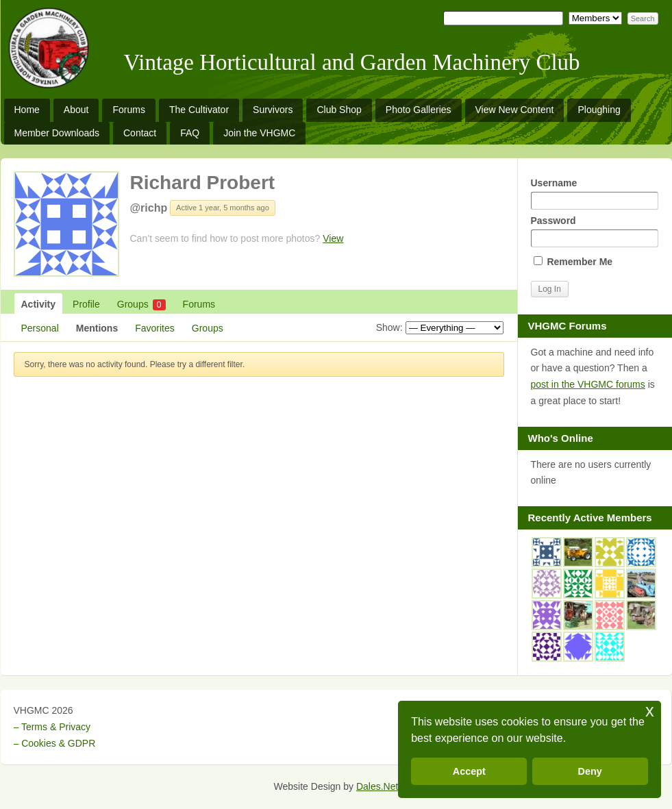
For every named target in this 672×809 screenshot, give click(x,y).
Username (595, 194)
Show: (389, 327)
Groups (141, 304)
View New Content (515, 110)
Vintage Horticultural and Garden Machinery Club (352, 62)
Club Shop (339, 110)
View (333, 238)
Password (595, 231)
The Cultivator (199, 110)
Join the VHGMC (259, 133)
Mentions (97, 328)
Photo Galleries (419, 110)
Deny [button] (590, 771)
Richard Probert (203, 183)
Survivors (273, 110)
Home (27, 110)
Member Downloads (57, 133)
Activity (39, 304)
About (76, 110)
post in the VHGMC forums (588, 384)
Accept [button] (469, 771)
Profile (86, 304)
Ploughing (599, 110)
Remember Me (573, 262)
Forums (128, 110)
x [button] (650, 711)
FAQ (190, 133)
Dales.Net (377, 786)
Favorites (155, 328)
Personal (40, 328)
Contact (140, 133)
